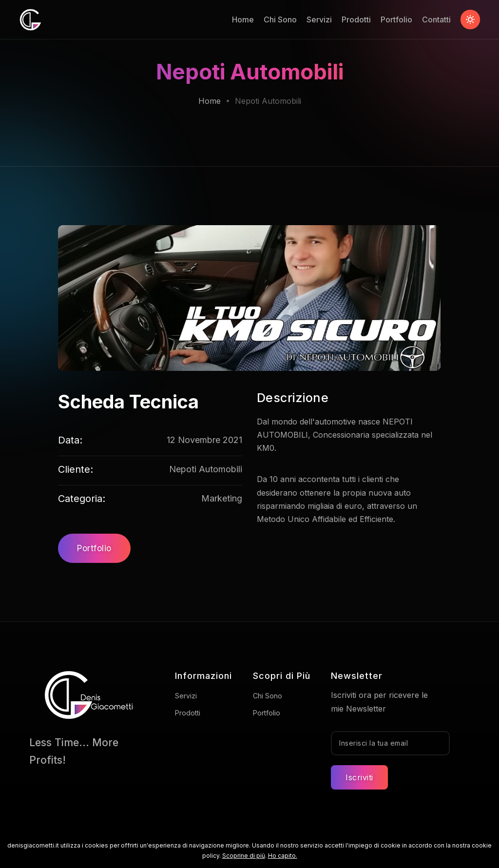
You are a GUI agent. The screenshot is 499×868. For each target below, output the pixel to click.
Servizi (319, 19)
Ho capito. (283, 856)
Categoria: (82, 499)
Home (243, 19)
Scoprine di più (244, 856)
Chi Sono (280, 19)
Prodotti (356, 19)
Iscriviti (359, 777)
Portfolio (396, 19)
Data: (70, 440)
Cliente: (76, 469)
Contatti (436, 19)
